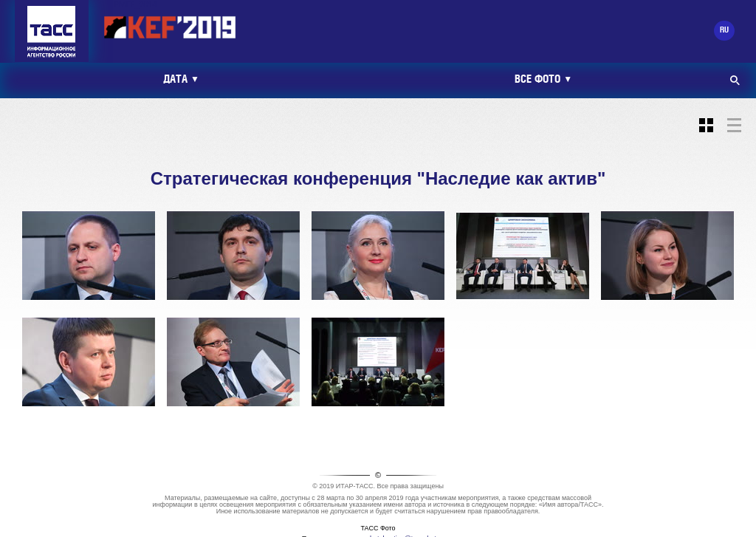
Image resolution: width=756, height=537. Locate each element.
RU (724, 30)
